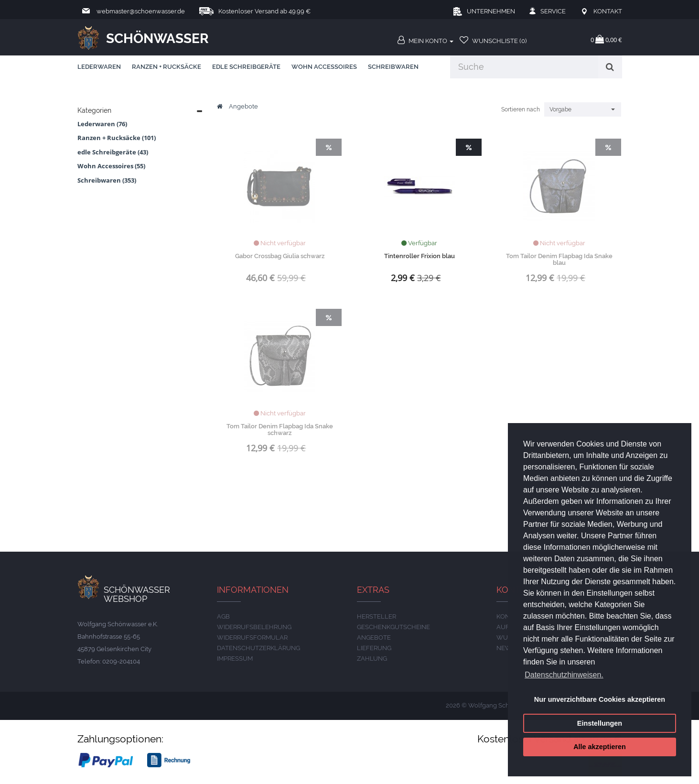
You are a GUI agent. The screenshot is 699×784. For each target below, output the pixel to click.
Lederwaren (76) (102, 124)
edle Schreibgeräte (246, 67)
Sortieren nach (521, 109)
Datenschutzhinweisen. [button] (564, 675)
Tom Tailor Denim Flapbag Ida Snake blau (559, 259)
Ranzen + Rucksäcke (167, 67)
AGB (223, 616)
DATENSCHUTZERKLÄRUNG (258, 648)
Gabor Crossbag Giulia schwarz (280, 256)
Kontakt (608, 11)
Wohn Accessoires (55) (111, 166)
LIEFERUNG (374, 648)
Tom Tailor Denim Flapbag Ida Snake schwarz (280, 430)
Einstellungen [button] (600, 723)
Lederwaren (99, 67)
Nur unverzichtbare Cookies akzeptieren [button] (600, 699)
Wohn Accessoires (324, 67)
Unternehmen (491, 11)
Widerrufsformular (252, 637)
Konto (507, 616)
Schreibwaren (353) (107, 180)
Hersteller (376, 616)
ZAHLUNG (372, 659)
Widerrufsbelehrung (254, 627)
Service (553, 11)
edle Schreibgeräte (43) (113, 152)
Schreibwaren (393, 67)
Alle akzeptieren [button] (600, 747)
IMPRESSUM (235, 659)
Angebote (243, 106)
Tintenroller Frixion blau (419, 256)
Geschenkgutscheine (393, 627)
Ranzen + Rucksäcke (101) (117, 138)
